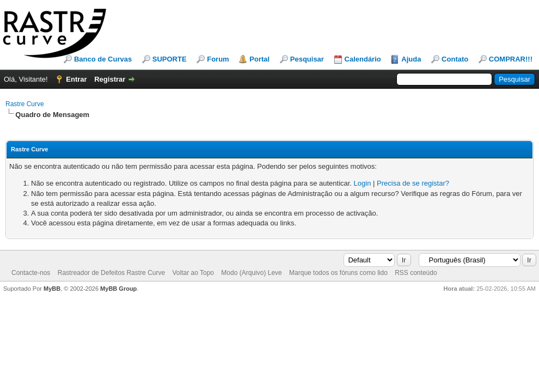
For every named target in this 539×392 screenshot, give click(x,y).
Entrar (76, 79)
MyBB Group (118, 289)
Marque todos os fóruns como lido (338, 273)
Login (363, 183)
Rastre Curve (25, 104)
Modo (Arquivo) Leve (251, 273)
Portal (259, 59)
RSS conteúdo (416, 273)
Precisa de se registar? (413, 183)
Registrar (110, 79)
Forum (218, 59)
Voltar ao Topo (193, 273)
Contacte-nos (31, 273)
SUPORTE (170, 59)
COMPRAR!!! (511, 59)
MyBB (52, 289)
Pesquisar (307, 59)
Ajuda (411, 59)
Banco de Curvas (103, 59)
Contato (455, 59)
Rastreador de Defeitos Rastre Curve (111, 273)
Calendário (363, 59)
